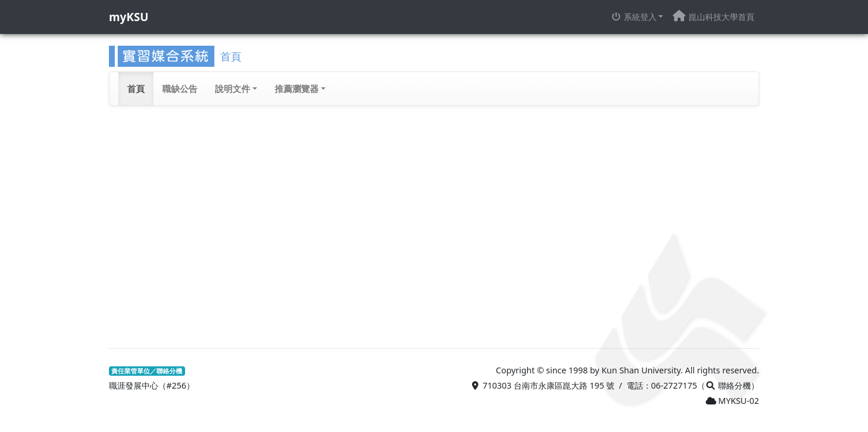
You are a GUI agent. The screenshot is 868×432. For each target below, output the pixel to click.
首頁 (136, 89)
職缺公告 (180, 89)
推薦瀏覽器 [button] (297, 89)
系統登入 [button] (634, 17)
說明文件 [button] (233, 89)
